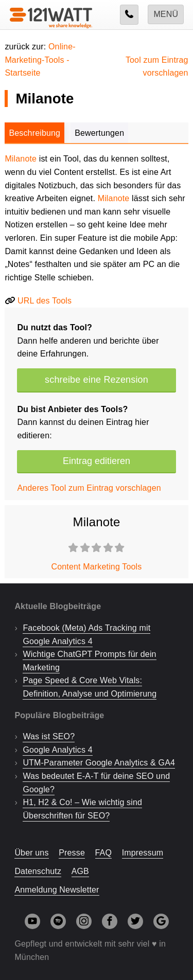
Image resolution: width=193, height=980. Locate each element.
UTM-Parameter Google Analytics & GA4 (99, 763)
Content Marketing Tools (97, 567)
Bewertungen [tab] (99, 133)
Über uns (31, 853)
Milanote (21, 159)
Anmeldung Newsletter (57, 890)
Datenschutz (38, 871)
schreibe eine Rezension (97, 380)
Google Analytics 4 (57, 750)
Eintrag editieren (97, 461)
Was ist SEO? (49, 736)
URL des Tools (45, 301)
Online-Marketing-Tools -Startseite (40, 60)
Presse (72, 853)
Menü (166, 14)
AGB (80, 871)
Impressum (143, 853)
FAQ (104, 853)
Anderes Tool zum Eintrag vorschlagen (89, 488)
